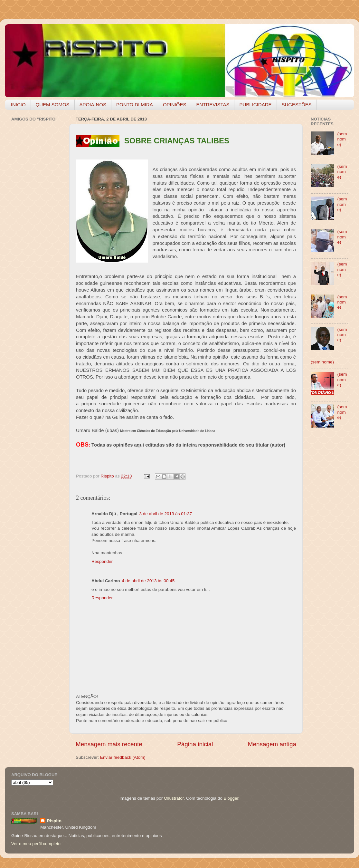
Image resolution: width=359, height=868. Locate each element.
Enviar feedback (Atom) (123, 757)
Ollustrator (174, 798)
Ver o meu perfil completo (36, 844)
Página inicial (195, 744)
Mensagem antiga (272, 744)
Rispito (54, 821)
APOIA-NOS (93, 105)
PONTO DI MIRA (135, 105)
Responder (102, 561)
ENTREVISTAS (213, 105)
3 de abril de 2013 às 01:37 (166, 514)
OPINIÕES (175, 105)
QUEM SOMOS (53, 105)
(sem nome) (342, 139)
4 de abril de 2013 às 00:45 (148, 581)
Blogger (231, 798)
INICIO (18, 105)
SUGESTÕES (297, 105)
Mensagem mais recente (109, 744)
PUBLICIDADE (255, 105)
